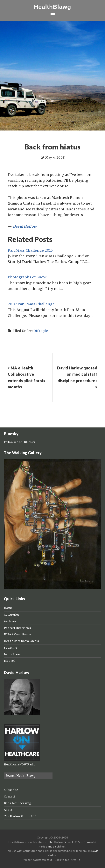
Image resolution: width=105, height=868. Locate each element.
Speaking (11, 648)
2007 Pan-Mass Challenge (31, 304)
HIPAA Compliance (17, 634)
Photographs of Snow (27, 277)
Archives (10, 621)
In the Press (12, 654)
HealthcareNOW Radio (20, 764)
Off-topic (41, 331)
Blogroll (10, 661)
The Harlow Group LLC (20, 816)
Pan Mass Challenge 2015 (30, 250)
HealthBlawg (52, 7)
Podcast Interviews (17, 628)
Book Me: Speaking (17, 803)
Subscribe (11, 790)
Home (8, 608)
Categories (12, 615)
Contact (9, 796)
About (8, 810)
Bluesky (29, 442)
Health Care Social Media (21, 641)
